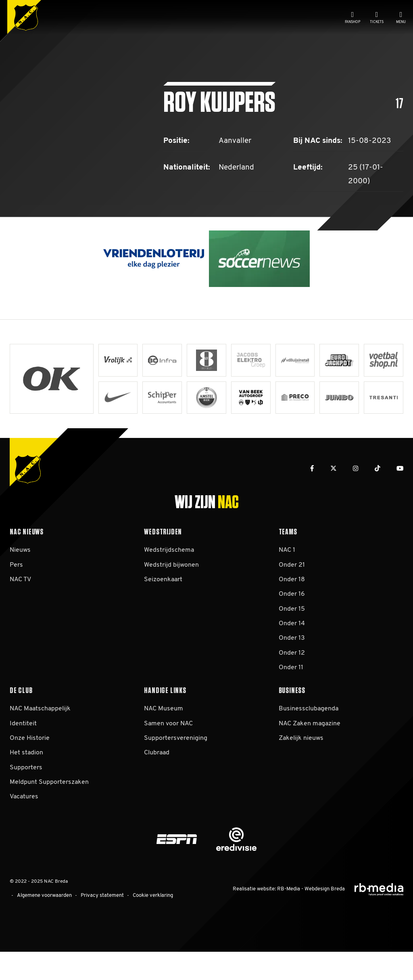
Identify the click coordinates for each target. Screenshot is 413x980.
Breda (338, 919)
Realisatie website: (260, 919)
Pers (16, 596)
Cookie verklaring (144, 926)
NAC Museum (164, 740)
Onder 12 (292, 684)
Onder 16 (292, 625)
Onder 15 (292, 640)
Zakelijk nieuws (301, 769)
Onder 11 (291, 699)
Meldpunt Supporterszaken (49, 813)
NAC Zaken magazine (310, 755)
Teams (288, 561)
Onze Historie (30, 769)
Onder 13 (292, 669)
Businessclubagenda (309, 740)
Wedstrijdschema (169, 581)
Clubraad (157, 784)
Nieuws (20, 581)
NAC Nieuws (27, 561)
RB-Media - (293, 919)
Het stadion (26, 784)
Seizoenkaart (163, 611)
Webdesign (319, 919)
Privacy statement (96, 926)
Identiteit (23, 755)
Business (292, 719)
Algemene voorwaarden (43, 926)
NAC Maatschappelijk (40, 740)
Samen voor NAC (168, 755)
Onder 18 (292, 611)
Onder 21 (292, 596)
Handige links (165, 719)
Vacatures (24, 828)
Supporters (26, 799)
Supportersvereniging (176, 769)
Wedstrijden (163, 561)
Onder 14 (292, 655)
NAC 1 (287, 581)
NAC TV (20, 611)
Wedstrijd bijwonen (171, 596)
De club (21, 719)
